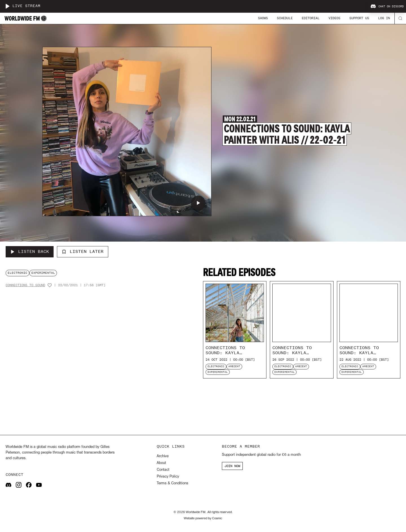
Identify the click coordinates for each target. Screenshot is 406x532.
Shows (263, 18)
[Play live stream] (7, 6)
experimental (43, 273)
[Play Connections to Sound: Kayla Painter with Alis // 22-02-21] (198, 203)
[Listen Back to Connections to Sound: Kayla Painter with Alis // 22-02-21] (30, 252)
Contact (163, 470)
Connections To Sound (25, 285)
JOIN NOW (232, 466)
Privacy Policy (168, 477)
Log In (384, 18)
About (161, 463)
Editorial (311, 18)
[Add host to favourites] (50, 285)
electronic (17, 273)
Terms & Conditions (172, 483)
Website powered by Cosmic (203, 518)
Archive (163, 456)
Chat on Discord (387, 6)
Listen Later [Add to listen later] (83, 251)
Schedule (285, 18)
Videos (334, 18)
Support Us (359, 18)
